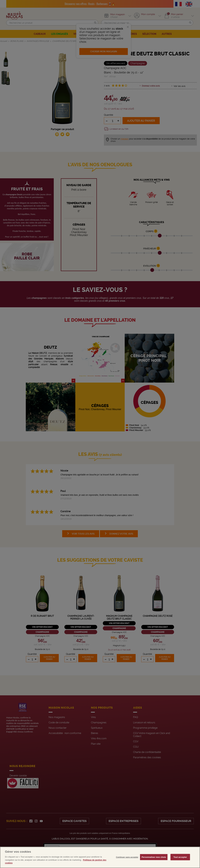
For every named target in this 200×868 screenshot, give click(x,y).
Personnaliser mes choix (154, 863)
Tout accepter (180, 863)
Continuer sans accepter (127, 863)
